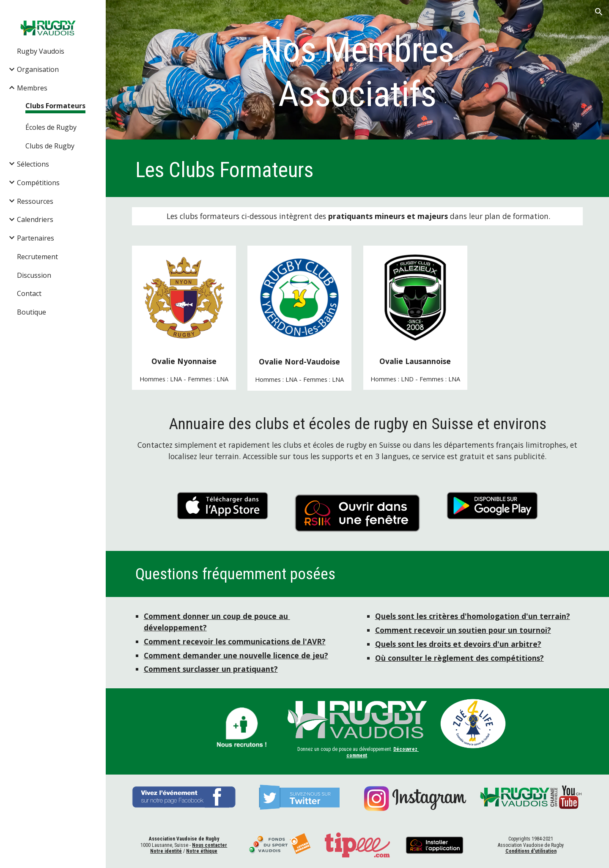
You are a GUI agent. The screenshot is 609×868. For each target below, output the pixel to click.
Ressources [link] (35, 201)
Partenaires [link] (36, 238)
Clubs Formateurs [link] (55, 106)
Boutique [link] (32, 312)
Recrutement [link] (37, 257)
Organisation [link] (38, 69)
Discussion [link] (34, 275)
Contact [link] (29, 293)
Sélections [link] (33, 164)
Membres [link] (32, 88)
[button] (599, 12)
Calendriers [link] (35, 219)
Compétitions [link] (38, 183)
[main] (357, 72)
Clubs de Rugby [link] (50, 146)
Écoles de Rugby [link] (51, 127)
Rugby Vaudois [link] (41, 51)
